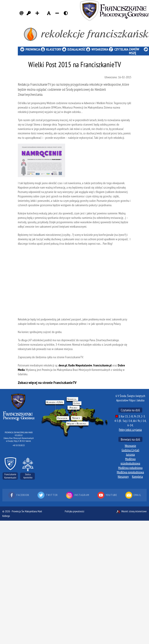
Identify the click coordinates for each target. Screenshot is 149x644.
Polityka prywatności (74, 511)
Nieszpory (123, 477)
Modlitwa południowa (130, 468)
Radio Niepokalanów (80, 365)
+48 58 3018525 (19, 445)
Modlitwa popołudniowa (130, 472)
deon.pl (63, 365)
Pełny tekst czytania (130, 430)
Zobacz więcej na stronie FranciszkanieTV (47, 383)
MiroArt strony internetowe (131, 511)
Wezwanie (130, 446)
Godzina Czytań (130, 450)
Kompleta (137, 477)
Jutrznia (130, 454)
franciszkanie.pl (102, 365)
